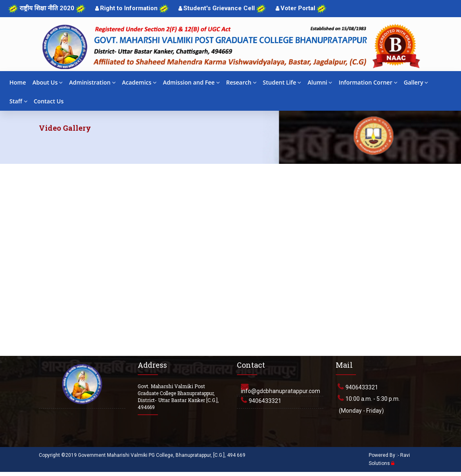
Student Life (282, 82)
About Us (48, 82)
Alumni (320, 82)
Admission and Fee (191, 82)
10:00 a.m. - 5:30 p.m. (373, 399)
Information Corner (368, 82)
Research (241, 82)
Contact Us (49, 101)
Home (18, 82)
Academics (139, 82)
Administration (92, 82)
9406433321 (265, 401)
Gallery (416, 82)
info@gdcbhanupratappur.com (281, 391)
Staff (18, 101)
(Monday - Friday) (361, 411)
